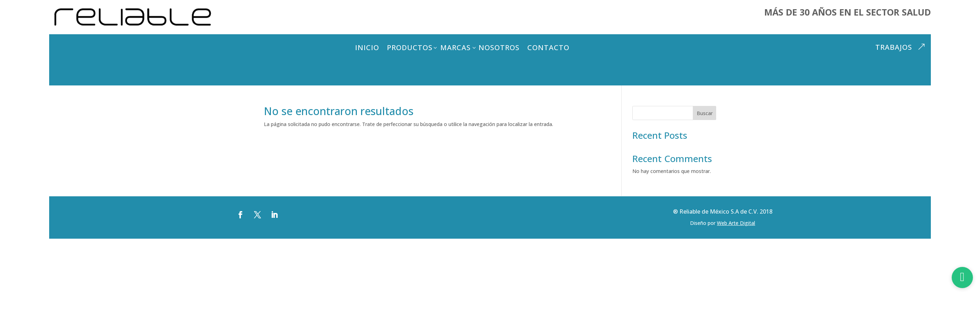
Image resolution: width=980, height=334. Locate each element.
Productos (410, 47)
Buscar (705, 113)
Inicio (367, 47)
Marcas (456, 47)
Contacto (548, 47)
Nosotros (499, 47)
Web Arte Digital (736, 223)
